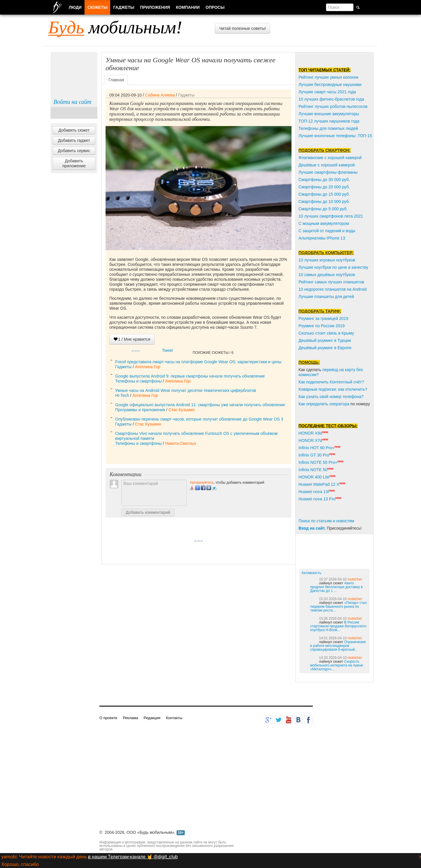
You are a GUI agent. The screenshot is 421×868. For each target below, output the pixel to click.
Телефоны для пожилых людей (328, 128)
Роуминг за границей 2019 (323, 318)
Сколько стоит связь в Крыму (326, 333)
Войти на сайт (72, 102)
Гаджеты (186, 95)
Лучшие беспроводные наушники (330, 85)
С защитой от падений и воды (327, 231)
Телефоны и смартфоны (138, 381)
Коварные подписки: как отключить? (333, 389)
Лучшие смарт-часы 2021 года (327, 92)
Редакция (152, 718)
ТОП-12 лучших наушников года (329, 121)
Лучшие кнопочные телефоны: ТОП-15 (335, 136)
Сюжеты (97, 7)
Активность (311, 573)
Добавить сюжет (74, 130)
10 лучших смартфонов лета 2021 (331, 216)
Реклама (130, 718)
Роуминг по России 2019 (322, 326)
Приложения (155, 7)
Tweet (167, 350)
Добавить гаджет (74, 140)
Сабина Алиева (160, 95)
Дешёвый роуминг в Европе (325, 348)
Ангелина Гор (148, 367)
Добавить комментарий (148, 512)
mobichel (355, 579)
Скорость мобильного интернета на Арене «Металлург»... (337, 665)
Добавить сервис (74, 151)
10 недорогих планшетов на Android (333, 289)
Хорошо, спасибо (20, 864)
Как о (303, 404)
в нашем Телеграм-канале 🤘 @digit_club (133, 857)
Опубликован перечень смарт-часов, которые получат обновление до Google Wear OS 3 (199, 419)
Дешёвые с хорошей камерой (327, 165)
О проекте (108, 718)
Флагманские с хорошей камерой (330, 158)
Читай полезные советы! (243, 28)
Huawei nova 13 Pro (317, 499)
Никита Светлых (181, 443)
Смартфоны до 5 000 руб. (323, 209)
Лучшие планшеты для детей (326, 297)
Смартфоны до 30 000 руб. (324, 180)
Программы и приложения (140, 410)
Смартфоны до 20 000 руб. (324, 187)
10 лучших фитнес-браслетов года (331, 99)
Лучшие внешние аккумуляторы (329, 114)
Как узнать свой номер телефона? (331, 397)
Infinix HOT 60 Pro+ (316, 448)
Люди (75, 7)
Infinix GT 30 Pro (314, 455)
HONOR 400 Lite (314, 477)
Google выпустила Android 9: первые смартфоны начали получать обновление (190, 376)
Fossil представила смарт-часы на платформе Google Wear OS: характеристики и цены (198, 362)
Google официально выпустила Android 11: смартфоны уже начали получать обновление (200, 405)
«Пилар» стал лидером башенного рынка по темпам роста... (339, 607)
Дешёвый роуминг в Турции (325, 340)
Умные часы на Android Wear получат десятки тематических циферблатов (186, 390)
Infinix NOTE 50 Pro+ (318, 462)
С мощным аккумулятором (324, 223)
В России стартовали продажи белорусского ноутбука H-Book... (338, 626)
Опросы (215, 7)
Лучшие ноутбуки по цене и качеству (333, 267)
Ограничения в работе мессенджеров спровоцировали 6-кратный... (338, 646)
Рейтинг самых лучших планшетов (331, 282)
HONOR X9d (310, 433)
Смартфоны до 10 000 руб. (324, 201)
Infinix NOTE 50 (313, 470)
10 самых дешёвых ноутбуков (327, 275)
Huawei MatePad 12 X (319, 484)
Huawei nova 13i (314, 492)
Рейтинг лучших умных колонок (328, 77)
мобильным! (115, 27)
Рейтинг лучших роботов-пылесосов (333, 106)
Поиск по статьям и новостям (326, 521)
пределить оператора (329, 404)
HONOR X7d (310, 440)
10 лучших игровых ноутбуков (327, 260)
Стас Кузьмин (181, 410)
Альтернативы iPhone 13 (322, 238)
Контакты (174, 718)
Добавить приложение (74, 163)
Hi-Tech (122, 395)
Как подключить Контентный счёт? (331, 382)
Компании (188, 7)
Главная (116, 80)
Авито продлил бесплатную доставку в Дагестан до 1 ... (337, 587)
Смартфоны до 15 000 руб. (324, 194)
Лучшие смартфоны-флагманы (328, 172)
